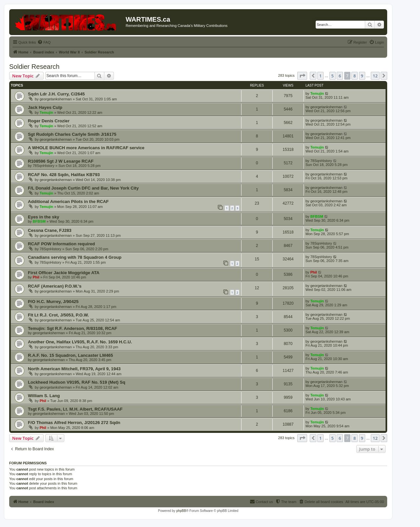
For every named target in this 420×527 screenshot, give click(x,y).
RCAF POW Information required (61, 244)
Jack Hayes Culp (45, 107)
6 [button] (340, 76)
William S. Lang (44, 396)
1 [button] (320, 76)
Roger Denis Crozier (49, 121)
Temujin (317, 93)
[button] (302, 76)
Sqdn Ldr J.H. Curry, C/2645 (56, 94)
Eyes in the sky (43, 217)
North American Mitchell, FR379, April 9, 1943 (74, 369)
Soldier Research (34, 67)
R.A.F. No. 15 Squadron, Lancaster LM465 (70, 355)
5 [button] (333, 76)
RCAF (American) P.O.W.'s (55, 286)
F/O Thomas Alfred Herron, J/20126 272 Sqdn (74, 423)
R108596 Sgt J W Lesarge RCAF (61, 161)
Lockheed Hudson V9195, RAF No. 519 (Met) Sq (77, 382)
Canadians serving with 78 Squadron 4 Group (75, 257)
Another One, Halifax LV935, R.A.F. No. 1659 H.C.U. (80, 342)
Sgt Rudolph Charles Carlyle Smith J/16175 (72, 134)
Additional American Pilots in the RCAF (68, 202)
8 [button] (355, 76)
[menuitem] (44, 42)
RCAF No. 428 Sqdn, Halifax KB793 (64, 175)
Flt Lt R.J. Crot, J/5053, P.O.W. (58, 315)
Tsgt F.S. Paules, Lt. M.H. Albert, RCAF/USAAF (75, 409)
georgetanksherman (56, 99)
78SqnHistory (44, 166)
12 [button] (375, 76)
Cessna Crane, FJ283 (50, 230)
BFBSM (39, 221)
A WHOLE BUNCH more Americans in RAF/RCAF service (86, 148)
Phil (36, 277)
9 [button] (362, 76)
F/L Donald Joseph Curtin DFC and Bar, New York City (83, 188)
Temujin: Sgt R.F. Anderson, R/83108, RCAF (73, 328)
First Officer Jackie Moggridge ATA (64, 273)
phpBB (181, 511)
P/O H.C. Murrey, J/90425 (53, 302)
